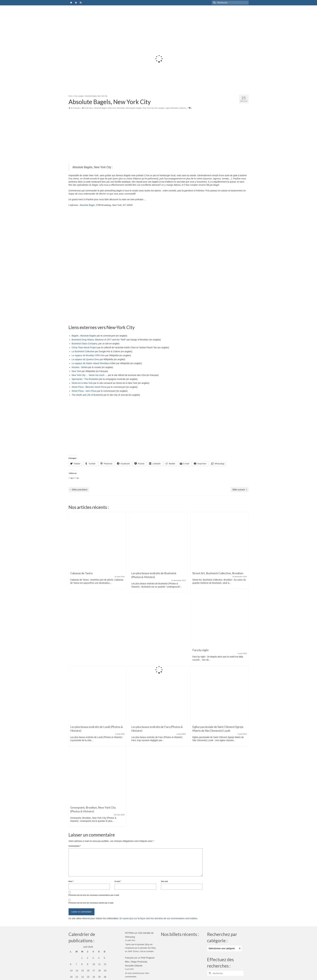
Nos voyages (159, 108)
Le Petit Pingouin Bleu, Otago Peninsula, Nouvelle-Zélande (140, 962)
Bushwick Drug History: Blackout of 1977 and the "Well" (99, 340)
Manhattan (121, 108)
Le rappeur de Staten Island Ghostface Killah (94, 363)
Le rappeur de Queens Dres (85, 359)
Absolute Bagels (101, 108)
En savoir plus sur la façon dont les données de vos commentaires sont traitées (158, 918)
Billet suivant (239, 490)
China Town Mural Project (84, 348)
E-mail (118, 881)
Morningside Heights (134, 108)
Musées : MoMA (80, 367)
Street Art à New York (82, 383)
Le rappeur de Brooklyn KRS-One (88, 355)
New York (76, 371)
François (76, 108)
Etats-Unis (112, 108)
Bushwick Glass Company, (85, 344)
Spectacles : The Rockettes (85, 379)
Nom (71, 881)
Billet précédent (80, 490)
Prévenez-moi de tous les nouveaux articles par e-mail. (91, 903)
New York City (148, 108)
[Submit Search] (214, 3)
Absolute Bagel (87, 205)
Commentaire (75, 846)
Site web (165, 881)
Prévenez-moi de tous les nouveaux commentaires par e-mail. (94, 895)
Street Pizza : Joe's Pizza (84, 391)
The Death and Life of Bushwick (87, 395)
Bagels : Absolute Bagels (84, 336)
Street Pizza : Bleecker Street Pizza (89, 387)
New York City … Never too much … (90, 375)
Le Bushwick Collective (83, 351)
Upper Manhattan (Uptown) (176, 108)
